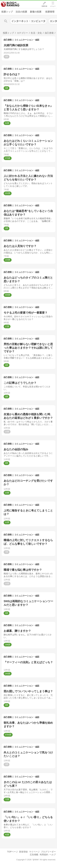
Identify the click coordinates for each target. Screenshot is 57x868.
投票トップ (7, 12)
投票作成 (44, 6)
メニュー (53, 6)
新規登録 (23, 852)
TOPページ (13, 852)
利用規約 (44, 855)
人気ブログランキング (10, 4)
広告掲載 (34, 855)
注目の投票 (21, 12)
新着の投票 (36, 12)
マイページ (34, 852)
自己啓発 (8, 40)
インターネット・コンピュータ (28, 21)
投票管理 (50, 12)
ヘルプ (53, 855)
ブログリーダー (48, 852)
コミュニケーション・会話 (27, 40)
